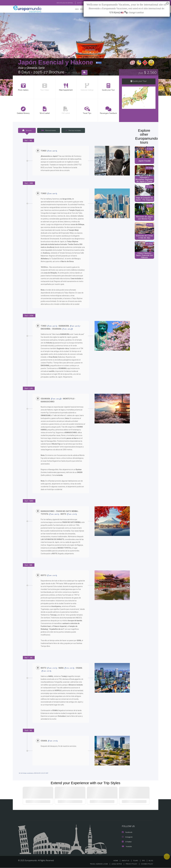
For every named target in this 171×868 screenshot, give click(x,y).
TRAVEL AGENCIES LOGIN (97, 864)
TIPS (144, 861)
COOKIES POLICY (146, 864)
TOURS (136, 861)
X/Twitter (127, 842)
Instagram (127, 837)
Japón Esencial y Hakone (57, 62)
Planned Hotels (48, 130)
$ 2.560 (148, 72)
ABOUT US (126, 861)
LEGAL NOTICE (115, 864)
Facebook (127, 832)
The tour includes (72, 130)
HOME (117, 861)
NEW (75, 9)
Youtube (127, 846)
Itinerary (27, 130)
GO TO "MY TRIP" (78, 3)
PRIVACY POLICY (130, 864)
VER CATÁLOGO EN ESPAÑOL (59, 3)
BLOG (151, 861)
